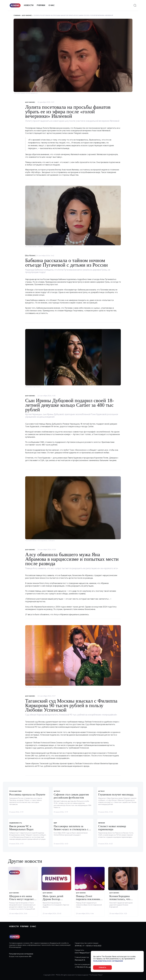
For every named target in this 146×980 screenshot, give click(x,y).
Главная (17, 15)
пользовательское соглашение (108, 961)
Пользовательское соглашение (21, 954)
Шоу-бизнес (27, 15)
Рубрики (41, 5)
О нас (51, 5)
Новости (29, 5)
